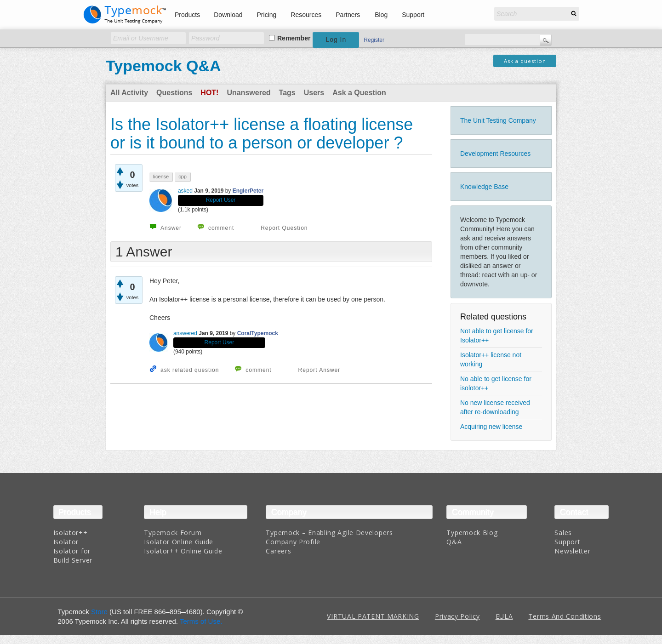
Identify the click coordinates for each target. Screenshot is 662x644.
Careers (278, 551)
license (161, 177)
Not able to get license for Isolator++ (497, 336)
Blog (381, 15)
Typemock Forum (173, 533)
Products (187, 15)
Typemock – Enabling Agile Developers (329, 533)
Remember (294, 38)
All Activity (129, 93)
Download (228, 15)
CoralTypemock (258, 333)
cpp (183, 177)
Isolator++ (71, 533)
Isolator (66, 542)
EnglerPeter (248, 191)
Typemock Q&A (163, 66)
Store (99, 612)
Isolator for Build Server (73, 556)
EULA (504, 616)
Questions (174, 93)
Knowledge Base (484, 187)
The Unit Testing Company (498, 120)
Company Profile (293, 542)
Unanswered (248, 93)
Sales (563, 533)
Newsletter (572, 551)
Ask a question (525, 61)
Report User (221, 200)
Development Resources (495, 154)
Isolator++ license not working (491, 359)
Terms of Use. (201, 621)
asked (185, 191)
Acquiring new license (491, 427)
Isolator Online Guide (179, 542)
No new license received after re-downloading (495, 407)
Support (413, 15)
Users (314, 93)
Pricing (267, 15)
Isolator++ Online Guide (183, 551)
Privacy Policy (457, 616)
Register (374, 40)
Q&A (454, 542)
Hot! (209, 93)
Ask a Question (359, 93)
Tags (287, 93)
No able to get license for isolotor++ (496, 383)
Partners (348, 15)
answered (185, 333)
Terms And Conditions (565, 616)
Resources (306, 15)
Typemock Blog (472, 533)
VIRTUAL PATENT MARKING (373, 616)
